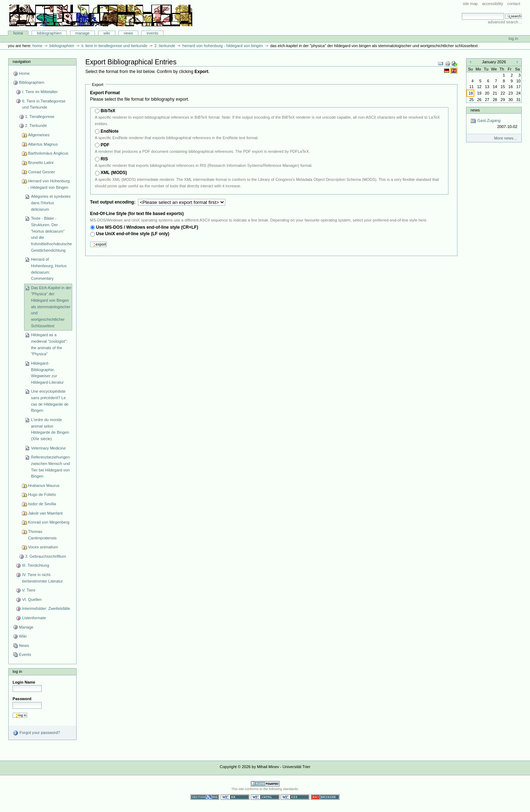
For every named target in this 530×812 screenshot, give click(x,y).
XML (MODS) (114, 173)
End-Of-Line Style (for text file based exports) (137, 214)
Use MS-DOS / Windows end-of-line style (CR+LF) (147, 227)
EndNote (110, 131)
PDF (105, 145)
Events (153, 33)
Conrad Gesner (42, 172)
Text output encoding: (114, 202)
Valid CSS (295, 797)
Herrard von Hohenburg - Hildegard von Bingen (223, 46)
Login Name (24, 682)
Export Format (105, 93)
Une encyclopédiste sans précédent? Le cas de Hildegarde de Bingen (50, 401)
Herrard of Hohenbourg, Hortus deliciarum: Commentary (49, 269)
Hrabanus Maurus (44, 485)
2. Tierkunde (165, 46)
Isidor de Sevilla (42, 504)
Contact (514, 4)
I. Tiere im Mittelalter (40, 92)
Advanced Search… (505, 22)
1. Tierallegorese (40, 117)
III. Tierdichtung (35, 565)
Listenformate (34, 618)
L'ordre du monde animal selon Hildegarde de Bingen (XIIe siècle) (50, 429)
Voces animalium (43, 547)
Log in (513, 38)
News (128, 33)
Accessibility (492, 4)
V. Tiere (29, 590)
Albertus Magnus (43, 144)
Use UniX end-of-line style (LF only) (133, 234)
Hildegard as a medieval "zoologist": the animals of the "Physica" (49, 344)
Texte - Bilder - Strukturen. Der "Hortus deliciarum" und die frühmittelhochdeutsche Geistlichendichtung (51, 234)
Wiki (107, 33)
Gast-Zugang (494, 124)
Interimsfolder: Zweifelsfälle (46, 608)
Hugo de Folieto (42, 494)
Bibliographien (49, 33)
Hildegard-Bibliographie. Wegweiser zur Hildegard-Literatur (47, 373)
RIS (104, 159)
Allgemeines (39, 135)
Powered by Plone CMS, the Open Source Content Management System (265, 784)
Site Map (470, 4)
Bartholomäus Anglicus (48, 153)
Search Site (462, 13)
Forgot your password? (36, 733)
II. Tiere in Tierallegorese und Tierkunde (114, 46)
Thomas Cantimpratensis (42, 535)
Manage (83, 33)
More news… (506, 138)
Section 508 (205, 797)
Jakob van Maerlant (45, 513)
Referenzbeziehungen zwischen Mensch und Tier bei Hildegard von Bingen (50, 467)
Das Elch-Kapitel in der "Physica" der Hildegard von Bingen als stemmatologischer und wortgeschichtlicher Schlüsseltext (51, 307)
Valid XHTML (265, 797)
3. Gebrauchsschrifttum (46, 556)
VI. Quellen (32, 599)
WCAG (235, 797)
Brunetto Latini (41, 163)
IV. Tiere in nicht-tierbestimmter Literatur (42, 578)
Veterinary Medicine (48, 448)
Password (22, 699)
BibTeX (108, 111)
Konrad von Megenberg (49, 522)
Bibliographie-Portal (101, 15)
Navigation (22, 61)
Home (18, 33)
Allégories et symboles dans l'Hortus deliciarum (51, 203)
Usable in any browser (325, 797)
